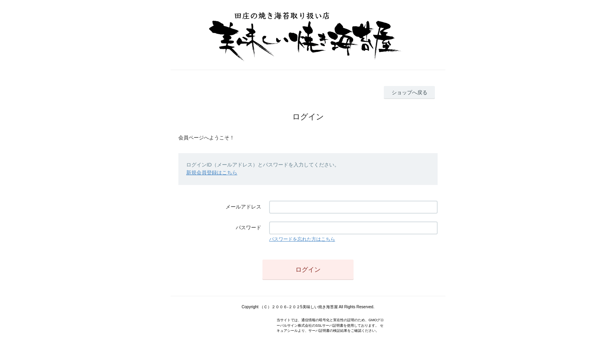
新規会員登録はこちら (212, 173)
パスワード (248, 228)
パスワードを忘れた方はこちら (302, 239)
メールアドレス (243, 207)
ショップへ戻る (410, 92)
